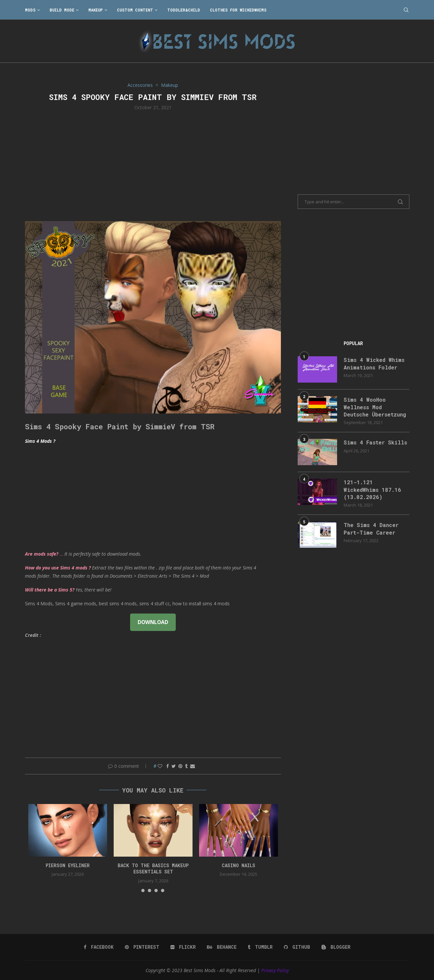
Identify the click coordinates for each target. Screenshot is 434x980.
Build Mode (62, 10)
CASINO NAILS (239, 865)
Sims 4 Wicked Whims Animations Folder (374, 363)
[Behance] (222, 947)
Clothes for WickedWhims (238, 10)
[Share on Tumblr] (186, 766)
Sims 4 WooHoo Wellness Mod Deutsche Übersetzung (375, 407)
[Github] (297, 947)
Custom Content (135, 10)
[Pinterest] (142, 947)
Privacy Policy (275, 970)
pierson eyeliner (68, 865)
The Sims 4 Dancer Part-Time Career (371, 528)
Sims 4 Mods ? (40, 441)
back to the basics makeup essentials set (153, 869)
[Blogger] (336, 947)
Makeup (96, 10)
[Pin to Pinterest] (180, 766)
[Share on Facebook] (168, 766)
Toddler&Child (184, 10)
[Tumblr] (260, 947)
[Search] (406, 10)
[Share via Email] (193, 766)
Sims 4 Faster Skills (375, 442)
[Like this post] (160, 766)
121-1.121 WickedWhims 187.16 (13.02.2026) (372, 490)
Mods (30, 10)
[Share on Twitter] (174, 766)
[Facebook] (99, 947)
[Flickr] (183, 947)
